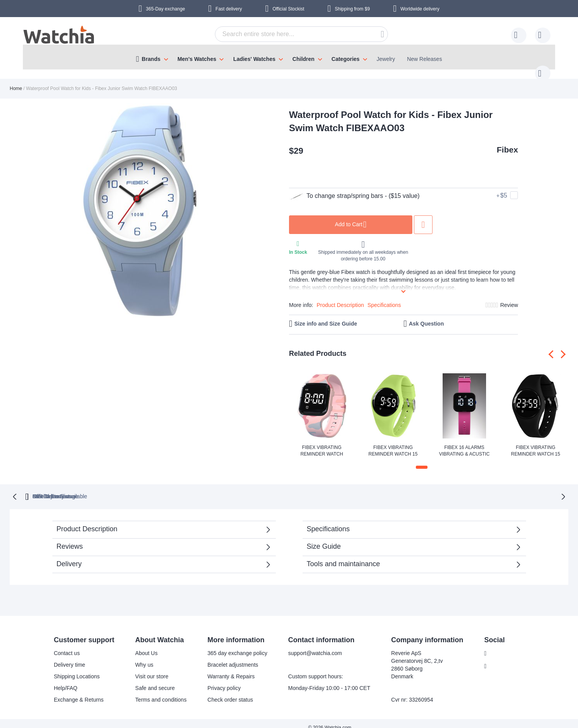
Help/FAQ (61, 679)
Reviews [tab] (70, 538)
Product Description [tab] (87, 520)
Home (16, 81)
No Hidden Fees (406, 488)
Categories (346, 59)
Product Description (340, 297)
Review (509, 297)
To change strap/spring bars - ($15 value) (354, 188)
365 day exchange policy (232, 645)
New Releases (424, 59)
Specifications (384, 297)
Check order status (225, 691)
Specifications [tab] (328, 520)
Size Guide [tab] (324, 538)
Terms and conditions (156, 691)
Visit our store (147, 668)
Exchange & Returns (74, 691)
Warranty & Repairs (226, 668)
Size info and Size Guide (326, 316)
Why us (139, 656)
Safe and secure (150, 679)
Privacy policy (219, 679)
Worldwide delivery (420, 9)
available (329, 488)
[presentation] (553, 346)
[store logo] (59, 36)
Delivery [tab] (69, 555)
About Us (142, 645)
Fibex (508, 142)
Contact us (62, 645)
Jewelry (386, 59)
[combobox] (289, 34)
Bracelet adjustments (228, 656)
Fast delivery (229, 9)
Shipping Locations (72, 668)
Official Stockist (288, 9)
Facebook (498, 645)
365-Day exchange (165, 9)
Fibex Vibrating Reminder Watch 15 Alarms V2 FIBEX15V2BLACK (536, 444)
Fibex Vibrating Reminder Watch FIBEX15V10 (322, 444)
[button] (422, 459)
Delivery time (65, 656)
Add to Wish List (423, 217)
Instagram (498, 658)
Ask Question (426, 316)
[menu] (289, 57)
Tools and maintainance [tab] (344, 555)
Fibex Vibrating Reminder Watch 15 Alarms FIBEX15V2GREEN (393, 444)
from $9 (352, 9)
